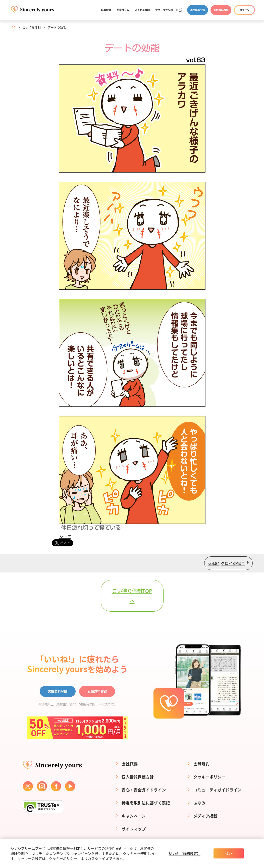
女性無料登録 (221, 10)
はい (229, 853)
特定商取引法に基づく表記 (146, 803)
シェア (65, 536)
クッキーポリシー (209, 777)
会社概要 (130, 764)
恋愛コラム (123, 10)
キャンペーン (134, 816)
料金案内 (106, 10)
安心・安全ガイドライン (144, 790)
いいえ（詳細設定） (185, 853)
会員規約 (201, 764)
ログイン (244, 10)
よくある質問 (142, 10)
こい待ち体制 (32, 27)
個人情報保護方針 (138, 777)
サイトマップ (134, 829)
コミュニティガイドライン (217, 790)
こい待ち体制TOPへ (132, 596)
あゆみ (199, 803)
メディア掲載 (205, 816)
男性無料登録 (198, 10)
